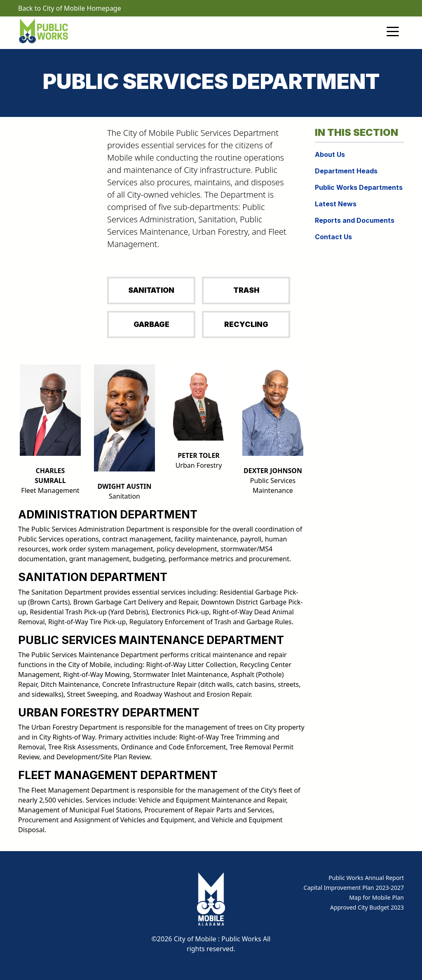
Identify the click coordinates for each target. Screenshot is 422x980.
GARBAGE (151, 324)
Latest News (336, 204)
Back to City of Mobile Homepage (70, 8)
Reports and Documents (355, 220)
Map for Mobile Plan (376, 897)
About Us (330, 154)
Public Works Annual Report (366, 878)
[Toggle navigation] (393, 31)
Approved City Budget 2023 (367, 907)
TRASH (246, 290)
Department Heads (346, 171)
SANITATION (151, 290)
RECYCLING (246, 324)
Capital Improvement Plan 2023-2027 (354, 888)
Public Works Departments (359, 187)
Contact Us (333, 237)
